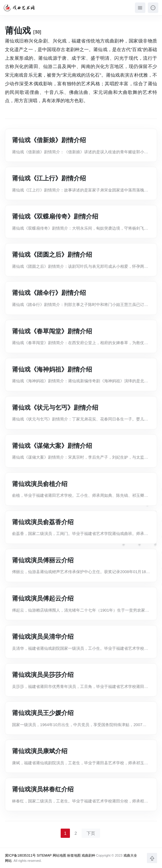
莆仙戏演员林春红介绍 (43, 789)
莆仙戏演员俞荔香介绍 (43, 522)
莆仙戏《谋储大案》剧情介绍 (52, 446)
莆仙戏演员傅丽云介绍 (43, 560)
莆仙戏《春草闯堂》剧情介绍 (52, 331)
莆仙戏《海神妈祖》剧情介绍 (52, 369)
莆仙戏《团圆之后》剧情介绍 (52, 255)
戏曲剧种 (88, 855)
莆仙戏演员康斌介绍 (40, 751)
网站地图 (59, 855)
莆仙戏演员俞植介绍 (40, 484)
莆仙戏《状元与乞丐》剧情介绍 (55, 408)
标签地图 (74, 855)
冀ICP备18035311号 (20, 855)
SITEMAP (44, 855)
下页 (91, 833)
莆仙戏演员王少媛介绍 (43, 713)
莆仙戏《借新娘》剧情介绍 (49, 140)
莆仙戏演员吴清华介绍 (43, 637)
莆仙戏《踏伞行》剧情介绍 (49, 293)
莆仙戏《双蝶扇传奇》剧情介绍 (55, 216)
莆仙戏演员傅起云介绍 (43, 598)
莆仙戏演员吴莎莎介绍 (43, 675)
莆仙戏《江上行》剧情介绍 (49, 178)
